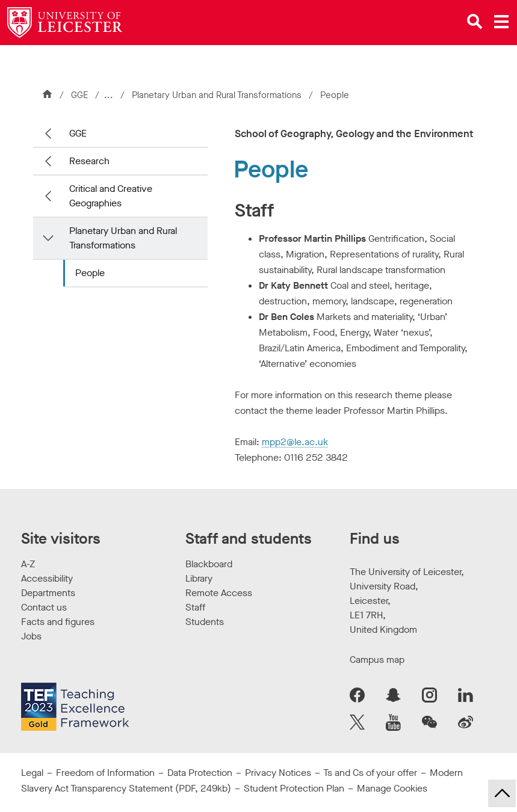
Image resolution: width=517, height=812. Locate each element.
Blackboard (209, 564)
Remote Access (219, 593)
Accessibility (47, 578)
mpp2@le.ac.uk (295, 442)
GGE (79, 95)
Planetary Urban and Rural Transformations (219, 95)
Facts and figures (58, 622)
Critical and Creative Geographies (111, 196)
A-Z (28, 564)
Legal (32, 773)
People (90, 273)
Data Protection (200, 773)
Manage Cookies (392, 788)
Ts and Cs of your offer (370, 773)
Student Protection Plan (294, 788)
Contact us (44, 607)
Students (205, 622)
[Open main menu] (501, 22)
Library (199, 578)
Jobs (31, 636)
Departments (48, 593)
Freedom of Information (105, 773)
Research (89, 161)
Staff (195, 607)
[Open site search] (475, 22)
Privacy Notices (278, 773)
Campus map (377, 660)
